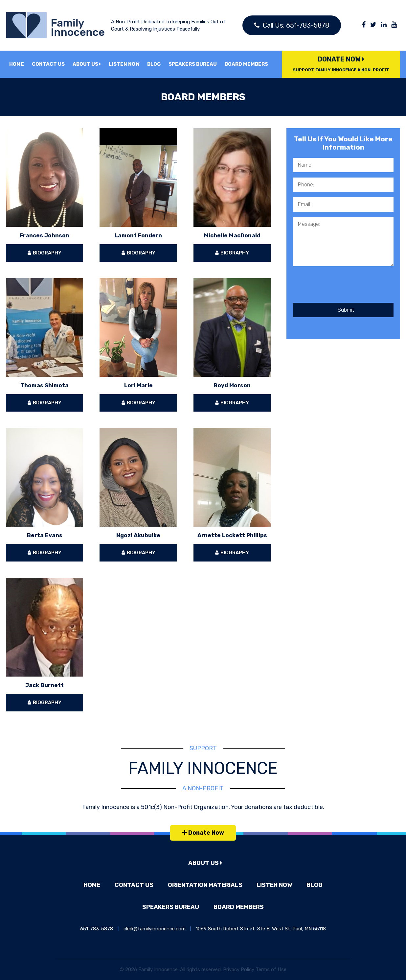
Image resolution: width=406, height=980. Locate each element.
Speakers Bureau (193, 64)
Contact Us (48, 64)
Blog (154, 64)
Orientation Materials (205, 885)
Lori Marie (138, 385)
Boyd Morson (232, 385)
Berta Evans (45, 535)
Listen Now (124, 64)
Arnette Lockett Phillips (232, 535)
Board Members (246, 64)
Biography (45, 253)
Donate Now (341, 64)
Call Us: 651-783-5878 (292, 25)
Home (17, 64)
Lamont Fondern (138, 235)
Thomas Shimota (45, 385)
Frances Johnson (45, 235)
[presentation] (343, 287)
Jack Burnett (45, 685)
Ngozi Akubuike (138, 535)
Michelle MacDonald (232, 235)
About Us (87, 64)
